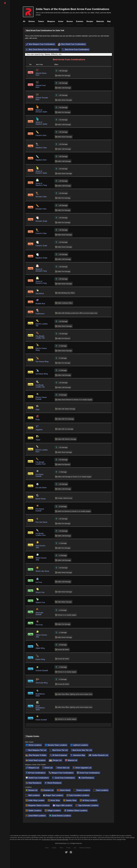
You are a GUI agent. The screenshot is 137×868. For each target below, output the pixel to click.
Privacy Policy (110, 838)
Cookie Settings (130, 838)
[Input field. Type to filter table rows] (68, 54)
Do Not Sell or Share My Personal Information (55, 840)
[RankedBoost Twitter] (66, 852)
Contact (54, 848)
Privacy (68, 848)
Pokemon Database (85, 848)
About (47, 848)
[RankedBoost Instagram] (71, 852)
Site (75, 848)
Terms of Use (121, 838)
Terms (61, 848)
